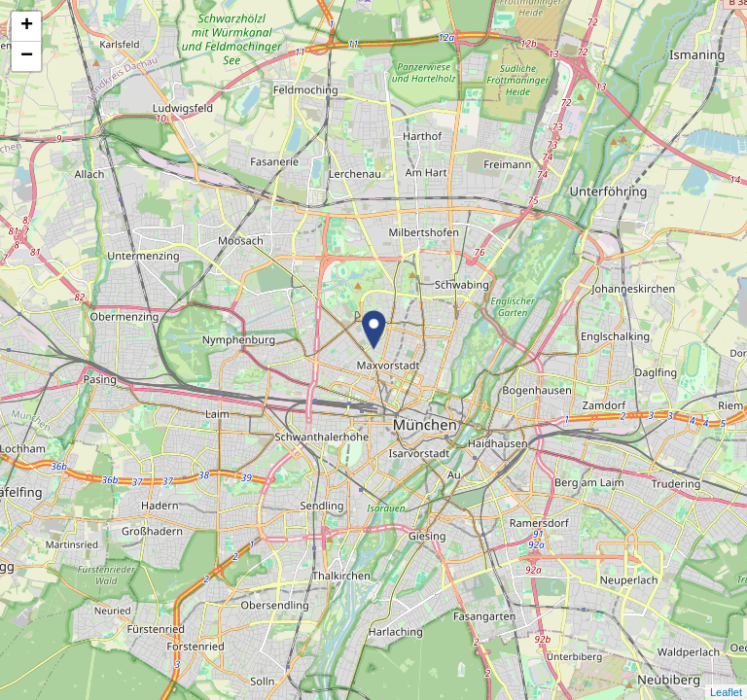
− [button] (27, 56)
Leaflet (726, 692)
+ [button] (27, 26)
